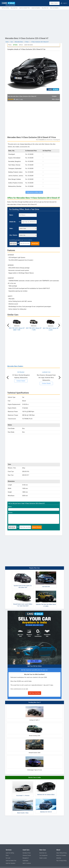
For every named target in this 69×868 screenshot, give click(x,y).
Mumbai (25, 853)
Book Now (35, 244)
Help (57, 853)
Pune (29, 853)
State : (11, 228)
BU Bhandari (21, 372)
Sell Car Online (5, 8)
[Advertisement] (34, 23)
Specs (21, 45)
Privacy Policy (63, 861)
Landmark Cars (46, 372)
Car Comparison (43, 855)
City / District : (14, 235)
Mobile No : (13, 222)
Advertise (59, 858)
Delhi (24, 863)
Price (10, 45)
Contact (64, 855)
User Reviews (28, 45)
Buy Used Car (14, 8)
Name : (11, 215)
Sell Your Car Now (35, 693)
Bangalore (25, 858)
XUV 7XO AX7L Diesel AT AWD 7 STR (17, 329)
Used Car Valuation (11, 863)
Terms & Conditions (28, 240)
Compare (54, 96)
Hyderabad (25, 861)
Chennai (25, 855)
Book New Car (43, 853)
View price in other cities (34, 192)
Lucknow (29, 863)
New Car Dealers (54, 8)
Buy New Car (45, 8)
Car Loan (8, 858)
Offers (15, 45)
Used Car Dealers (36, 8)
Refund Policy (63, 853)
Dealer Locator (43, 858)
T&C (57, 861)
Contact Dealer (21, 381)
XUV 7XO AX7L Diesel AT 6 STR (51, 329)
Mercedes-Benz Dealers (15, 366)
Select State (54, 3)
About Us (59, 855)
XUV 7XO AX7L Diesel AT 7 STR (34, 329)
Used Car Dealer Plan (24, 8)
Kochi (29, 855)
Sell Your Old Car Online (35, 666)
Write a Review (56, 99)
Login (64, 3)
